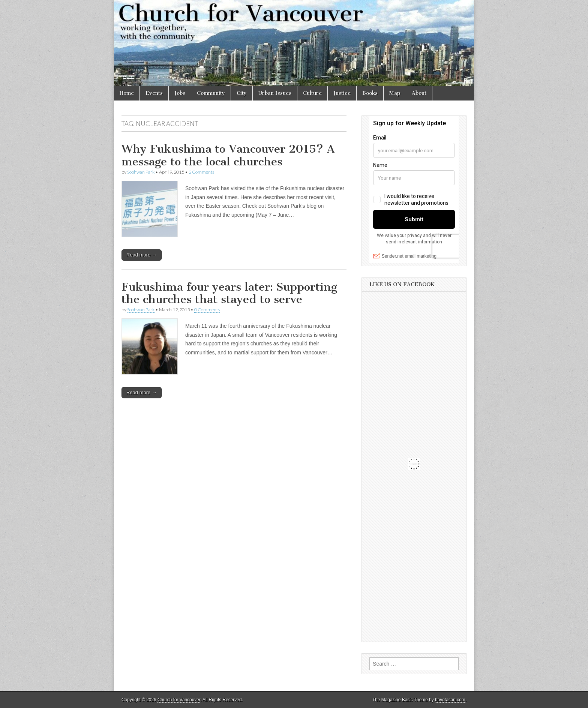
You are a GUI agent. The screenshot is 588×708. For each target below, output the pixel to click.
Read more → (142, 255)
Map (395, 93)
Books (370, 93)
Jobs (180, 93)
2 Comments (201, 172)
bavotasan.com (450, 700)
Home (127, 93)
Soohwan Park (141, 172)
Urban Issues (275, 93)
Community (211, 93)
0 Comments (207, 310)
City (242, 93)
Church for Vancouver (179, 700)
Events (154, 93)
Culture (312, 93)
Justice (342, 93)
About (419, 93)
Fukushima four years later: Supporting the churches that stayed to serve (229, 293)
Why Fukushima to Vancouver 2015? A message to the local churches (228, 155)
